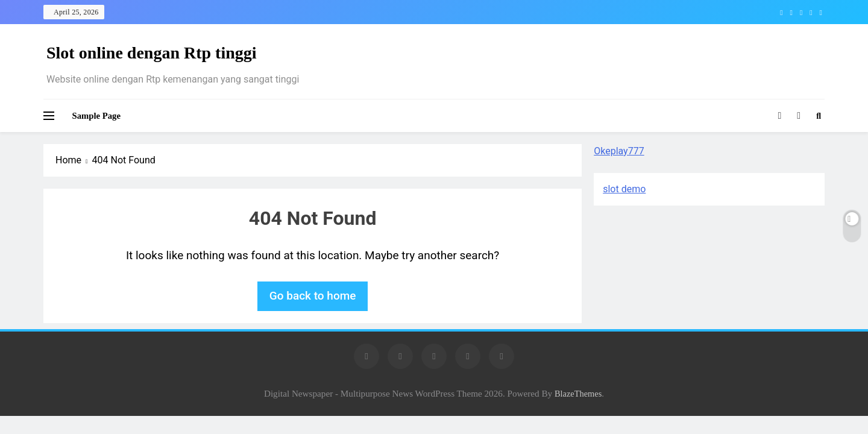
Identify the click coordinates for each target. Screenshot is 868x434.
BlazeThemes (578, 394)
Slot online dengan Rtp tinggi (152, 53)
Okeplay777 (619, 151)
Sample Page (96, 116)
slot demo (624, 189)
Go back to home (313, 296)
